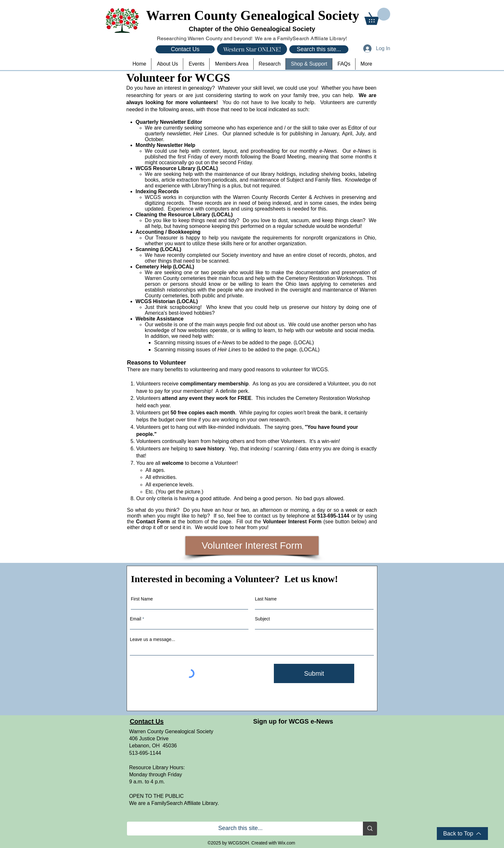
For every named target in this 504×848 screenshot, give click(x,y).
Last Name (266, 599)
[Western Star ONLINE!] (252, 49)
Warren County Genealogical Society (253, 15)
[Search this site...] (319, 49)
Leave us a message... (153, 639)
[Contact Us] (185, 49)
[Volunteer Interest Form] (252, 546)
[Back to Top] (462, 834)
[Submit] (314, 673)
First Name (142, 599)
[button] (377, 16)
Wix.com (287, 843)
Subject (262, 619)
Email (135, 619)
